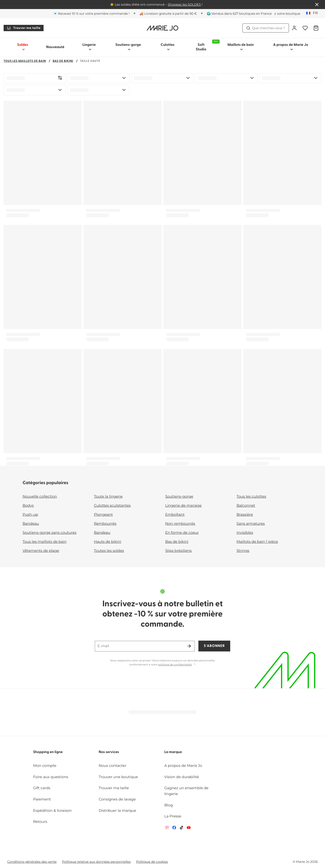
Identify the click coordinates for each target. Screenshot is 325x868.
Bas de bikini (63, 61)
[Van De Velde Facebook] (174, 829)
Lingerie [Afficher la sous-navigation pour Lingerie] (89, 47)
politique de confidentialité (175, 665)
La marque (173, 752)
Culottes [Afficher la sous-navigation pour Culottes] (168, 47)
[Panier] (316, 28)
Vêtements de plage (41, 551)
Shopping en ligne (48, 752)
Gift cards (42, 788)
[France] (313, 13)
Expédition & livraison (52, 811)
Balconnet (246, 506)
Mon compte (45, 766)
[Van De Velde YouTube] (189, 829)
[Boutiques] (280, 14)
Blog (168, 805)
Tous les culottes (251, 497)
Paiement (42, 799)
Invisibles (245, 533)
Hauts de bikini (108, 542)
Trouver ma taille (24, 28)
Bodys (28, 506)
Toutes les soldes (109, 551)
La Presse (173, 816)
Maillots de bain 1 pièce (257, 542)
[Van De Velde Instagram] (167, 829)
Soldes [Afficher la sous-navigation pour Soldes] (23, 47)
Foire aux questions (51, 777)
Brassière (245, 515)
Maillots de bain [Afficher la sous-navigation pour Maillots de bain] (241, 47)
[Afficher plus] (195, 664)
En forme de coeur (182, 533)
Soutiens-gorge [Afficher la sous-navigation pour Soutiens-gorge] (128, 47)
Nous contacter (113, 766)
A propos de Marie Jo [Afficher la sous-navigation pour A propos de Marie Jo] (291, 47)
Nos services (109, 752)
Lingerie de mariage (183, 506)
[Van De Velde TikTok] (181, 829)
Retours (40, 822)
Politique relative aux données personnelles (96, 862)
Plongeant (103, 515)
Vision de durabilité (182, 777)
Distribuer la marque (117, 811)
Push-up (30, 515)
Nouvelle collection (40, 497)
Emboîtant (175, 515)
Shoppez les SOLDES (184, 5)
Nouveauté (55, 47)
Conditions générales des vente (32, 862)
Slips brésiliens (178, 551)
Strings (243, 551)
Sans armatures (251, 524)
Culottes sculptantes (112, 506)
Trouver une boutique (118, 777)
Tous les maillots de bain (25, 61)
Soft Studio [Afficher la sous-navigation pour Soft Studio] (207, 45)
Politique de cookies (152, 862)
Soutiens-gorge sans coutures (50, 533)
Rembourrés (105, 524)
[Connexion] (294, 28)
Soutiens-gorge (179, 497)
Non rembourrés (180, 524)
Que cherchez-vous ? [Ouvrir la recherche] (266, 28)
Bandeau (31, 524)
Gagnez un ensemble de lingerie (186, 791)
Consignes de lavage (117, 799)
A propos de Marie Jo (183, 766)
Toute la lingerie (108, 497)
